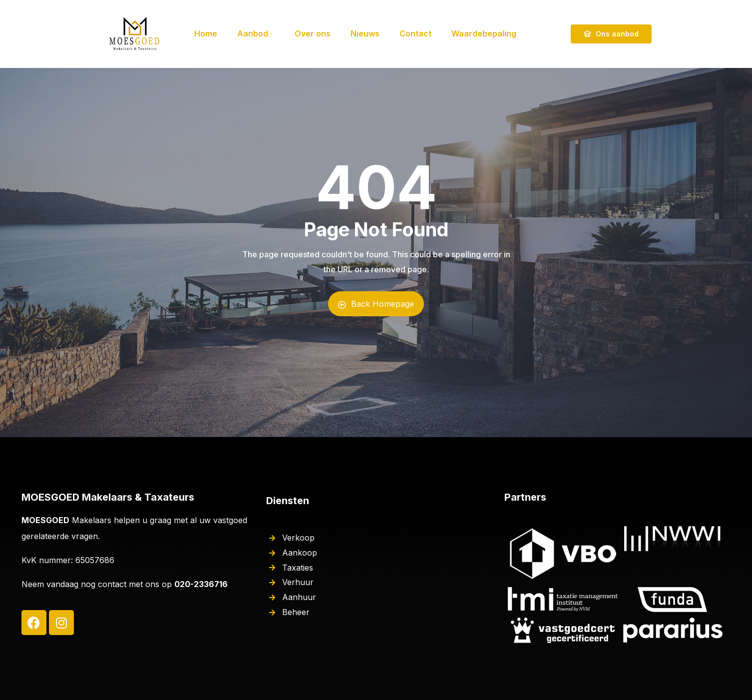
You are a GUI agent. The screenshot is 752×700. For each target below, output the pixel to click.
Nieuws (365, 33)
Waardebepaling (484, 33)
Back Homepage (376, 304)
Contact (415, 33)
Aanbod (256, 33)
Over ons (313, 33)
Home (206, 33)
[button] (731, 14)
